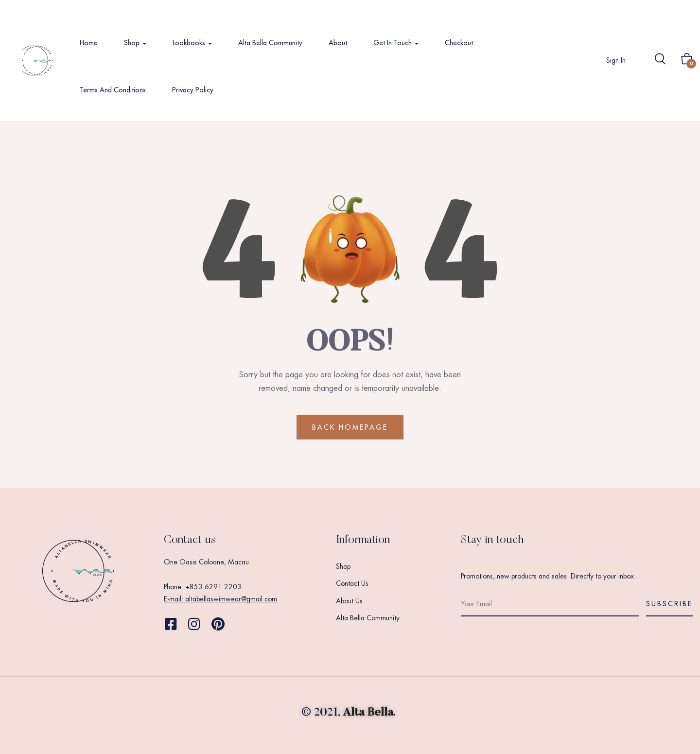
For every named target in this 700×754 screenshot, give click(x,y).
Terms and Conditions (113, 90)
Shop (135, 43)
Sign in (616, 60)
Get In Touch (396, 43)
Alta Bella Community (270, 43)
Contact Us (352, 583)
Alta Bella (368, 713)
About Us (349, 601)
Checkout (459, 43)
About (338, 43)
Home (89, 43)
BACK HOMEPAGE (350, 427)
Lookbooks (192, 43)
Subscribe (669, 604)
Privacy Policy (193, 90)
